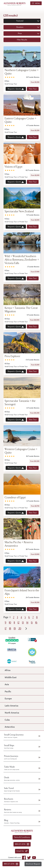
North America (12, 713)
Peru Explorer (12, 356)
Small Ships (9, 746)
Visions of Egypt (14, 167)
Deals (12, 779)
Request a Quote (16, 89)
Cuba (7, 720)
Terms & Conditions (22, 837)
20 (20, 629)
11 (14, 623)
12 (18, 623)
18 (10, 629)
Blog (12, 821)
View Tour (33, 89)
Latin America (11, 706)
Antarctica (10, 727)
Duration (20, 27)
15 (32, 623)
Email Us (22, 851)
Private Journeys (11, 757)
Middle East (11, 678)
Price (20, 34)
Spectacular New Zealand (19, 211)
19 (15, 629)
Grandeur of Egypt (15, 497)
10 (10, 623)
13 (23, 623)
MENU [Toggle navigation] (36, 4)
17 (6, 629)
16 (36, 623)
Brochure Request (33, 864)
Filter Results (22, 40)
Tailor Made (12, 768)
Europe (8, 699)
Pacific (8, 692)
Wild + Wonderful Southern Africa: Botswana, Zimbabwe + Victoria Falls (22, 260)
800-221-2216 (11, 864)
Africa (8, 670)
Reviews (13, 811)
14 (27, 623)
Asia (7, 685)
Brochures (11, 800)
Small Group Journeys (14, 736)
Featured (20, 21)
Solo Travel (12, 789)
